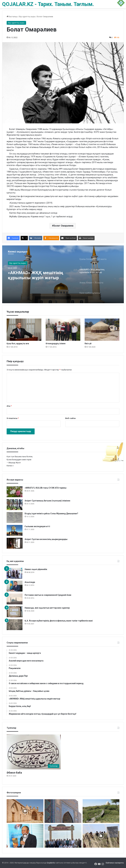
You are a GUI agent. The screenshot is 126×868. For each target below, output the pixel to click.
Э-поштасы (13, 418)
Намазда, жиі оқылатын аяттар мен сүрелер (47, 608)
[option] (63, 274)
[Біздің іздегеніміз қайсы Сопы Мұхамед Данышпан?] (15, 517)
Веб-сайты (70, 418)
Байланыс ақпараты (115, 863)
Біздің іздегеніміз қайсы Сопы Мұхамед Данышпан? (51, 514)
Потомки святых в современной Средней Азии (48, 595)
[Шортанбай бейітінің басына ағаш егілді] (101, 836)
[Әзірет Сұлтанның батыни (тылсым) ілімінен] (15, 505)
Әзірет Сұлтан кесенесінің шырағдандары (46, 539)
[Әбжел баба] (34, 752)
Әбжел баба (14, 773)
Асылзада (30, 582)
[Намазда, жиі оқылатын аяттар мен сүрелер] (15, 612)
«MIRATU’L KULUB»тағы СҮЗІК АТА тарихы (46, 488)
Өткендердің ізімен (56, 344)
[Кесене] (63, 811)
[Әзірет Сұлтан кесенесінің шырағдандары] (15, 543)
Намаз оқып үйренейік (36, 569)
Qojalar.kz (51, 863)
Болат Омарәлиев (63, 226)
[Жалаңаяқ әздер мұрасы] (101, 811)
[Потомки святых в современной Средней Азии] (15, 599)
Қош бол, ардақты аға (18, 344)
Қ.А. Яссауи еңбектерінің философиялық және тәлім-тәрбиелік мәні (59, 621)
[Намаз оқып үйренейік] (15, 573)
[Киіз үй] (102, 330)
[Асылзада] (15, 586)
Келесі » (10, 466)
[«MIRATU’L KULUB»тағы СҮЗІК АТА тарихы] (15, 492)
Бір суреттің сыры (27, 17)
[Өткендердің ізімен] (63, 330)
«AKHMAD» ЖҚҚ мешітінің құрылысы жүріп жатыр (36, 275)
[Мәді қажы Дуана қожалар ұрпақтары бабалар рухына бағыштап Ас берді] (63, 836)
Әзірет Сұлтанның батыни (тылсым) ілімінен (47, 501)
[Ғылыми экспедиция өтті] (15, 530)
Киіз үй (88, 344)
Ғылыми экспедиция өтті (37, 526)
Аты (9, 406)
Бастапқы (12, 17)
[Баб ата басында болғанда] (25, 811)
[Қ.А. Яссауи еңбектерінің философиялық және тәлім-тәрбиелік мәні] (15, 625)
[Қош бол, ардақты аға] (24, 330)
